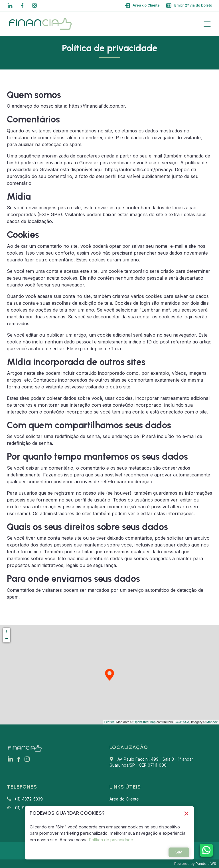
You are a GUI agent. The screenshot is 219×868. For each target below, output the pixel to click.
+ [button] (7, 631)
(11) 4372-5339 (29, 799)
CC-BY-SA (182, 722)
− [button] (7, 639)
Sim (177, 852)
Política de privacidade (137, 840)
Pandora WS (206, 864)
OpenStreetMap (145, 722)
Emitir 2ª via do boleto (186, 5)
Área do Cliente (133, 5)
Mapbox (212, 722)
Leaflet (109, 722)
